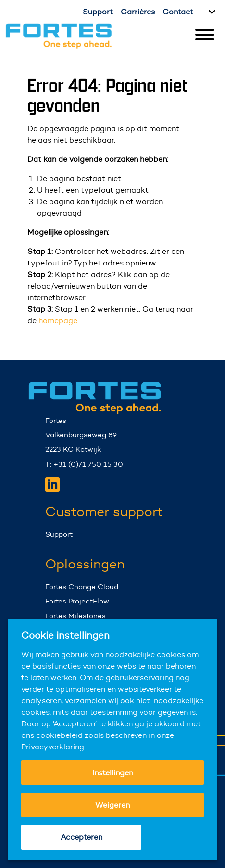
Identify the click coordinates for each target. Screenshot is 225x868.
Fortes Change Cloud (82, 586)
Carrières (138, 12)
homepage (58, 320)
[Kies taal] (211, 12)
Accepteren (81, 837)
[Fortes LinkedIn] (52, 484)
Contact (178, 12)
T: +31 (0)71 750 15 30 (84, 464)
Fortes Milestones (75, 616)
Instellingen (113, 773)
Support (98, 12)
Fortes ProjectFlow (77, 601)
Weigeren (112, 805)
